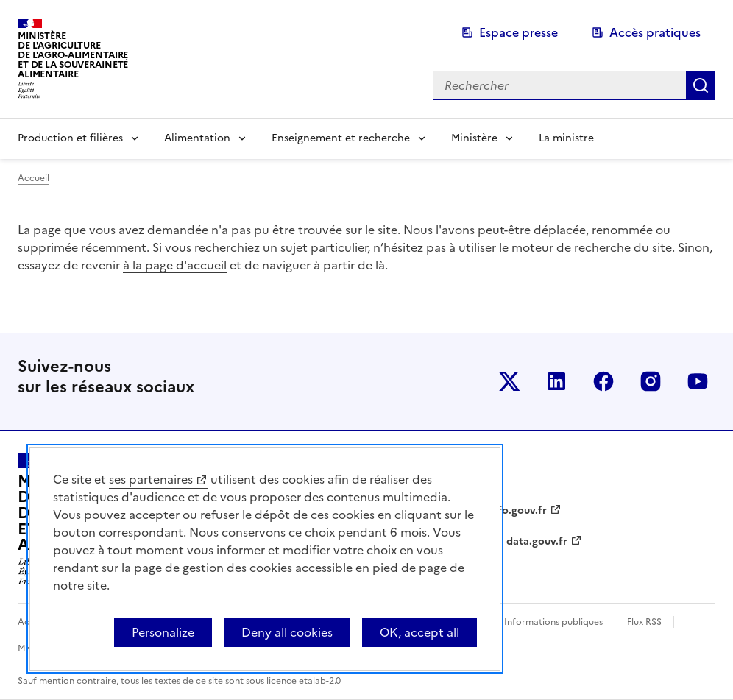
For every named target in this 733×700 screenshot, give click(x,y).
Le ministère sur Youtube (698, 381)
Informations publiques (553, 622)
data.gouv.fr (537, 541)
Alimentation (197, 138)
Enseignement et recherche (341, 138)
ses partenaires (151, 479)
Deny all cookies (287, 632)
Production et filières (70, 138)
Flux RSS (644, 622)
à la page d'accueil (175, 265)
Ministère (474, 138)
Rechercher (701, 85)
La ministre (566, 138)
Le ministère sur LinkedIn (556, 381)
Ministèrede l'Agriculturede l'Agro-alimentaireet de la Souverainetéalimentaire (73, 55)
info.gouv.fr (517, 510)
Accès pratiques (655, 32)
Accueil (33, 178)
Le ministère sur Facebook (603, 381)
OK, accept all (419, 632)
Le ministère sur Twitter (509, 381)
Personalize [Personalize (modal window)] (163, 632)
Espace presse (518, 32)
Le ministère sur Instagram (651, 381)
